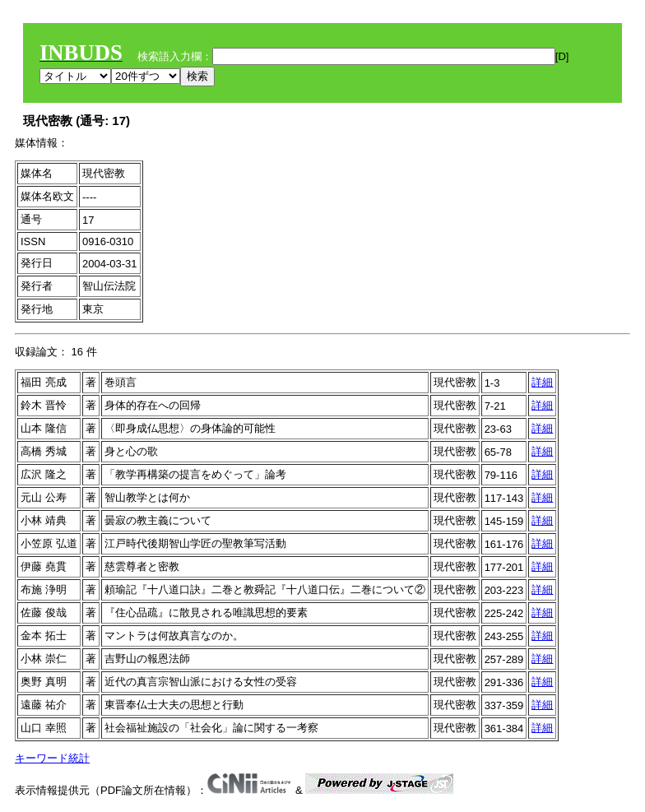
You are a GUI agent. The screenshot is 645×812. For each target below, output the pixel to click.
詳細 (542, 382)
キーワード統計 (52, 758)
